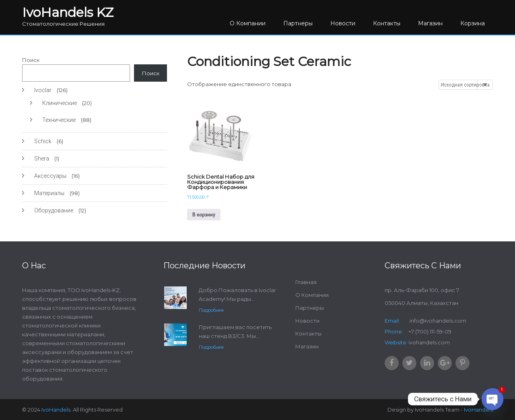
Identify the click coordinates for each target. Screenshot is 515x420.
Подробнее (211, 310)
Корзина (473, 23)
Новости (343, 23)
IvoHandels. (57, 410)
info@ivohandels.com (437, 321)
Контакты (387, 23)
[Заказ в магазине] (466, 85)
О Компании (248, 23)
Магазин (430, 23)
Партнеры (298, 23)
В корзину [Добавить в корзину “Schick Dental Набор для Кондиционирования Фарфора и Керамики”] (204, 215)
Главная (306, 282)
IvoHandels (478, 410)
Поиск (31, 60)
